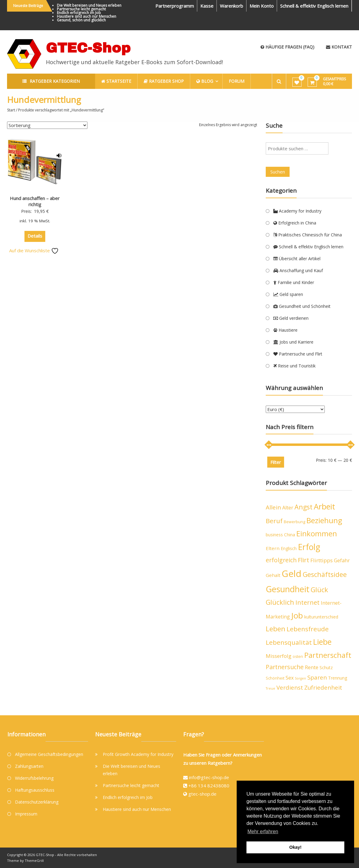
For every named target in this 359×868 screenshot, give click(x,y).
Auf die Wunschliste (34, 250)
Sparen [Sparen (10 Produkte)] (317, 677)
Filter (276, 462)
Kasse (207, 6)
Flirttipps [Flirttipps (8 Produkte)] (322, 560)
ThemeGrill (34, 861)
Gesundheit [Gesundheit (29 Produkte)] (288, 589)
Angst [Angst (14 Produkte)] (303, 507)
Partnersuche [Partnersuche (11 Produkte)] (285, 667)
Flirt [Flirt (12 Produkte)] (303, 560)
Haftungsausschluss (35, 790)
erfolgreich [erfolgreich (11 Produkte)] (281, 560)
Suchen (278, 172)
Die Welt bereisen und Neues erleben (89, 5)
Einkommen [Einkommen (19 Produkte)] (317, 534)
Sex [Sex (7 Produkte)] (290, 678)
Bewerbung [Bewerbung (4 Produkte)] (294, 522)
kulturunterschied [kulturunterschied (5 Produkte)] (321, 617)
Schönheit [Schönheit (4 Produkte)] (275, 678)
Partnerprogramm (175, 6)
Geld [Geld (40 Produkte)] (292, 574)
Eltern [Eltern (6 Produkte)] (273, 548)
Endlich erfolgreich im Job (79, 13)
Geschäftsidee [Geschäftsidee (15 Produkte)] (325, 574)
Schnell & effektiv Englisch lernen (314, 6)
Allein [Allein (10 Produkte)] (273, 507)
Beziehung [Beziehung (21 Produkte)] (324, 520)
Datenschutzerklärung (37, 802)
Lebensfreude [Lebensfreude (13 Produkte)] (308, 629)
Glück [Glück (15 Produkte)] (319, 590)
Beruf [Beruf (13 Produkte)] (274, 521)
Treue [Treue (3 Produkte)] (270, 688)
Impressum (26, 814)
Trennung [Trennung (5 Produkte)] (338, 678)
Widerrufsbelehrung (34, 778)
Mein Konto (262, 6)
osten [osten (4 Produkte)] (298, 656)
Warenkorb (231, 6)
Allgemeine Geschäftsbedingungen (49, 754)
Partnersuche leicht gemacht (81, 9)
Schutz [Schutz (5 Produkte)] (326, 667)
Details (35, 236)
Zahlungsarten (29, 766)
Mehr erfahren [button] (263, 832)
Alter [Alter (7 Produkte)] (288, 508)
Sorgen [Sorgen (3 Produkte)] (300, 678)
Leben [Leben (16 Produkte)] (276, 629)
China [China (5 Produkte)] (290, 535)
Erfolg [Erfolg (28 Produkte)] (309, 547)
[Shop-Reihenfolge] (47, 125)
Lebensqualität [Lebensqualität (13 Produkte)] (289, 642)
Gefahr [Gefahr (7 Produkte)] (342, 560)
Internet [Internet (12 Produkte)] (307, 602)
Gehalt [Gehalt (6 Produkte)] (273, 575)
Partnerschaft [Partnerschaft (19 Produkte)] (328, 655)
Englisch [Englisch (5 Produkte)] (289, 548)
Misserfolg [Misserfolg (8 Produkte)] (279, 656)
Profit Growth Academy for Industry (138, 754)
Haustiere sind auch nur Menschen (87, 16)
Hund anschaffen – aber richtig (35, 201)
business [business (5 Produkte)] (274, 535)
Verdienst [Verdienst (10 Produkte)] (290, 687)
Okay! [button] (295, 847)
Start (11, 110)
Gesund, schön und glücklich (81, 20)
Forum (237, 81)
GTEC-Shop (88, 48)
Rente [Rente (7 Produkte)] (312, 667)
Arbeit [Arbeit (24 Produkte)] (324, 506)
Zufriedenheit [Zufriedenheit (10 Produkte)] (323, 687)
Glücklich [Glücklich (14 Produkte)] (280, 602)
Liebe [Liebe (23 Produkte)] (322, 642)
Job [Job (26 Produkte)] (297, 615)
